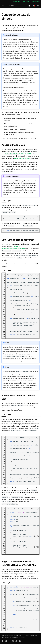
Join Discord (26, 2)
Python (9, 201)
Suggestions (36, 2)
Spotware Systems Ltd (17, 635)
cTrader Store (16, 2)
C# (4, 201)
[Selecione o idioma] (34, 6)
